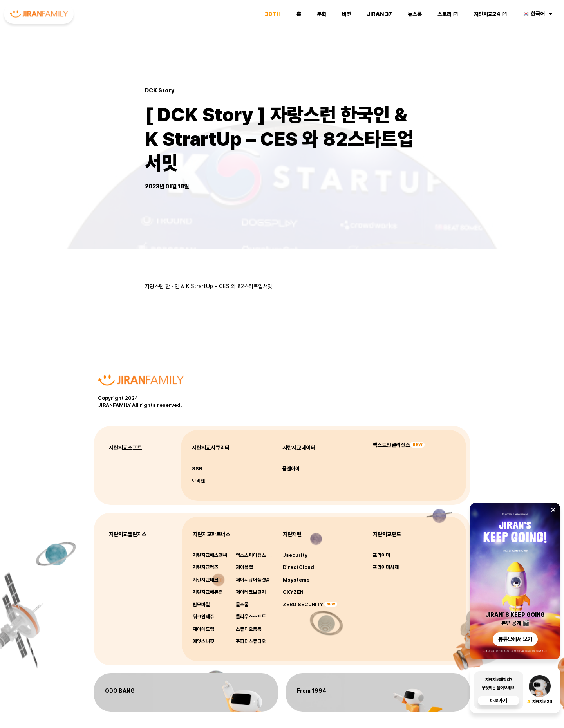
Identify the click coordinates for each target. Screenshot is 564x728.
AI (530, 702)
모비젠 (198, 481)
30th (273, 14)
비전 (347, 14)
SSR (197, 469)
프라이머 (381, 555)
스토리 (448, 14)
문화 (322, 14)
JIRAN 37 (380, 14)
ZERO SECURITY (303, 604)
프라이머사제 (386, 567)
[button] (553, 510)
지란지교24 (491, 14)
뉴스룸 (415, 14)
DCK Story (160, 90)
